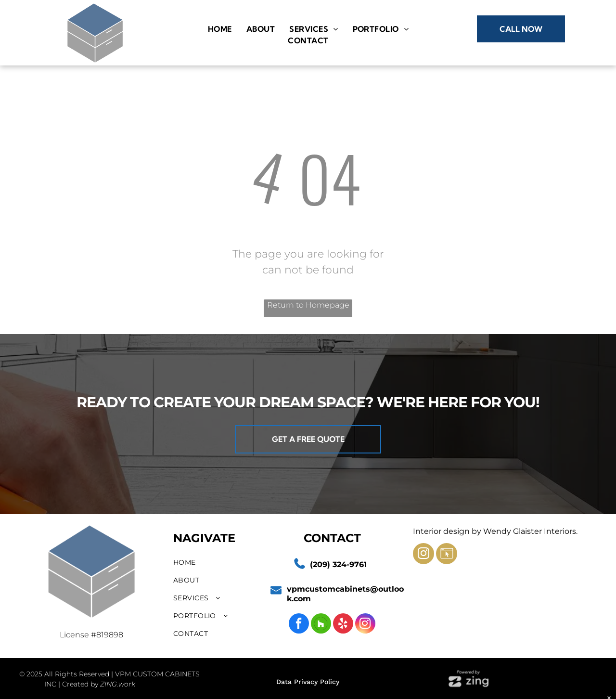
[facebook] (299, 625)
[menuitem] (220, 29)
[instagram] (365, 625)
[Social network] (321, 625)
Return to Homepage (308, 305)
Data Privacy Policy (308, 682)
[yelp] (343, 625)
